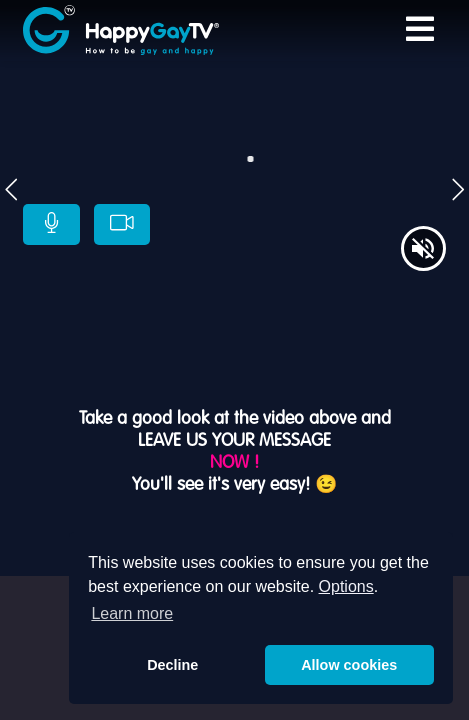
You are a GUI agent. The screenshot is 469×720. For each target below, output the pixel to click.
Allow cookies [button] (349, 665)
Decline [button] (172, 665)
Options (346, 586)
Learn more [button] (132, 613)
